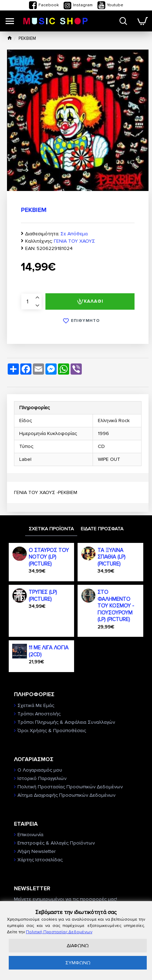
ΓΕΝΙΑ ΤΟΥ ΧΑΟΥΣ (74, 241)
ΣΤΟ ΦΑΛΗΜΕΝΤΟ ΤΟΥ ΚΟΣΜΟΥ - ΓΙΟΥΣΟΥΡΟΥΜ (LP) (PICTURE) (116, 606)
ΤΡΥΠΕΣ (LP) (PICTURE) (43, 596)
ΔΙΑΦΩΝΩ (78, 946)
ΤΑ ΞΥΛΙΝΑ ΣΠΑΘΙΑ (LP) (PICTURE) (111, 557)
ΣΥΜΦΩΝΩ (78, 963)
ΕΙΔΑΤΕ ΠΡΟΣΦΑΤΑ (102, 529)
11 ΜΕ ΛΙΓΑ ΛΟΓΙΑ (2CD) (49, 651)
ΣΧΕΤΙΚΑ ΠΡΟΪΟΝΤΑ (51, 529)
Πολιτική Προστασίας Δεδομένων (59, 932)
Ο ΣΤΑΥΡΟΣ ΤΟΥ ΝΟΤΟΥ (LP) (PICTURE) (49, 557)
